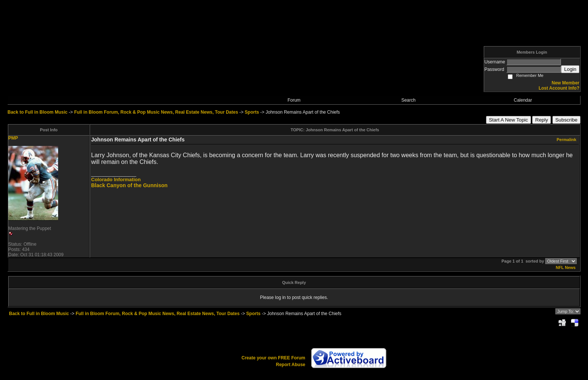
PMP (13, 138)
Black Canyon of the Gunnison (129, 185)
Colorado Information (116, 179)
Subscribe (566, 120)
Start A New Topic (508, 120)
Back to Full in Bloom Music (37, 112)
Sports (252, 112)
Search (408, 100)
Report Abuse (291, 365)
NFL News (566, 267)
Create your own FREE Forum (273, 358)
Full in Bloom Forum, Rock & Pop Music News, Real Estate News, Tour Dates (156, 112)
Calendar (523, 100)
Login (570, 69)
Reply (541, 120)
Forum (294, 100)
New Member (565, 83)
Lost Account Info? (559, 88)
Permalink (566, 140)
